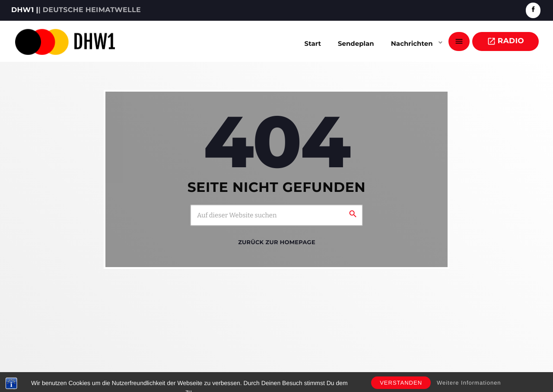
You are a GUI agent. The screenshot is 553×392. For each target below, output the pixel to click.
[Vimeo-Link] (65, 41)
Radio (505, 41)
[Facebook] (533, 10)
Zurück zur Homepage (277, 242)
